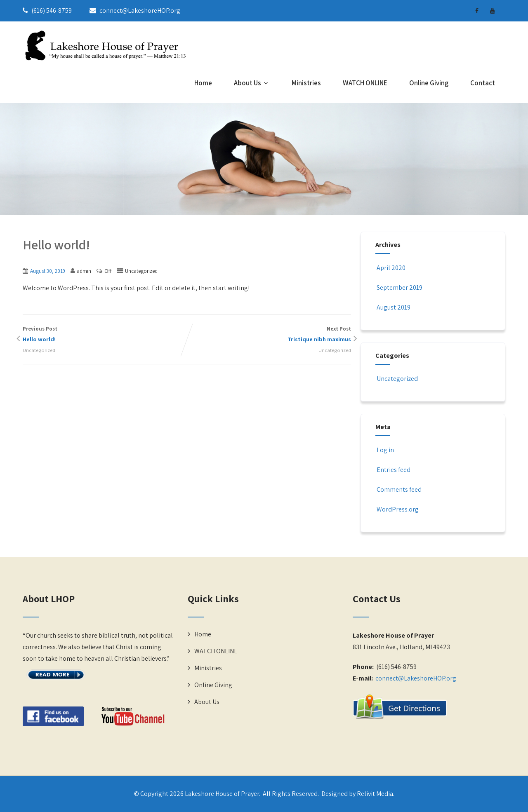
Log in (385, 450)
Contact (483, 83)
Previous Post (105, 335)
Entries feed (393, 470)
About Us (252, 83)
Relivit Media (375, 794)
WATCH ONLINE (365, 83)
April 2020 (391, 268)
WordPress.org (397, 509)
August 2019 (394, 307)
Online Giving (429, 83)
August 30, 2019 (48, 271)
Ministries (306, 83)
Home (203, 83)
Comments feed (398, 489)
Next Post (269, 335)
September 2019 (400, 287)
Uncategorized (141, 271)
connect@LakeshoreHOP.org (416, 678)
